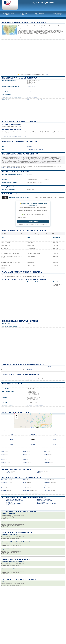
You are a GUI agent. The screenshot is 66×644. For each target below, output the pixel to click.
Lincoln (29, 149)
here (47, 74)
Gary (2, 460)
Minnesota (25, 18)
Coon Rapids (47, 490)
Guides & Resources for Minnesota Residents (25, 498)
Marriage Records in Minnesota (14, 501)
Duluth (24, 482)
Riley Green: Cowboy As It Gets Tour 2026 (19, 197)
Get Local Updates (33, 222)
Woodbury (25, 485)
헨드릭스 (50, 367)
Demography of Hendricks (16, 172)
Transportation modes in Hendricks (21, 374)
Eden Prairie (26, 490)
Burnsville (3, 490)
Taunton (24, 457)
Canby (24, 454)
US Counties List (23, 14)
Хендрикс (8, 370)
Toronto (23, 430)
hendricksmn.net (31, 92)
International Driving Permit (13, 503)
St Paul (24, 480)
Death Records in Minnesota (44, 499)
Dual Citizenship (11, 505)
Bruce (3, 465)
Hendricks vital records (32, 97)
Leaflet (33, 428)
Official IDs (9, 502)
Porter (54, 434)
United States (30, 144)
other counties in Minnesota (37, 149)
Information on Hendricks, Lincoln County (24, 22)
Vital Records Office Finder (8, 14)
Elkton (45, 457)
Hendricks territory (13, 384)
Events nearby (10, 194)
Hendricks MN (40, 18)
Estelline (46, 465)
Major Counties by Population (39, 14)
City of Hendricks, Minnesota (43, 3)
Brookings (46, 462)
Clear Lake (4, 462)
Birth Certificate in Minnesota (14, 499)
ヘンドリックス (10, 367)
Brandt (24, 452)
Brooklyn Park (47, 482)
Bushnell (46, 454)
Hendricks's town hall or (7, 167)
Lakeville (25, 488)
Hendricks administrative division (20, 142)
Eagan (46, 488)
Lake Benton (4, 457)
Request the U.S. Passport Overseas (46, 503)
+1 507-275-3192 (31, 86)
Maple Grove (47, 485)
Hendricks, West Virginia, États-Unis (35, 405)
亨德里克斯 (30, 370)
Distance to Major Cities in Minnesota (22, 477)
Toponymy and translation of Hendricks (23, 364)
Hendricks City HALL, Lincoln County (21, 78)
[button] (16, 416)
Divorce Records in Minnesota (44, 501)
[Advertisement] (33, 56)
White (28, 430)
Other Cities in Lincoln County (18, 470)
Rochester (46, 480)
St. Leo (24, 465)
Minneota (25, 462)
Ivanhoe (18, 430)
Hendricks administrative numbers (20, 321)
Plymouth (3, 485)
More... (3, 268)
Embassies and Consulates (58, 14)
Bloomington (4, 482)
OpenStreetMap (43, 428)
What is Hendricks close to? (17, 412)
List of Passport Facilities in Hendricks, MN (24, 230)
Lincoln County (32, 18)
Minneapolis (4, 480)
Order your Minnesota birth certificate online (37, 100)
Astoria (14, 430)
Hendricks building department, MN (20, 154)
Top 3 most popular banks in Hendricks (22, 272)
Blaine (3, 488)
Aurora (24, 460)
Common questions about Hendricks (21, 121)
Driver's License (41, 502)
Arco (45, 452)
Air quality (8, 187)
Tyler (45, 460)
